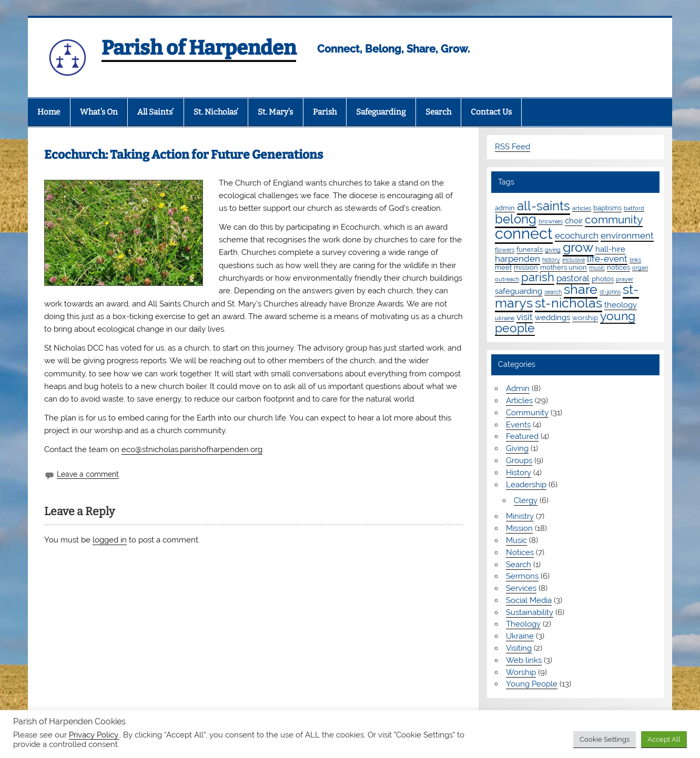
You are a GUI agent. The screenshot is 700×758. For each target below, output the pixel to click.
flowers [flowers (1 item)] (505, 250)
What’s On (99, 112)
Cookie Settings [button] (605, 739)
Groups (519, 460)
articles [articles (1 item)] (582, 208)
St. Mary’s (275, 112)
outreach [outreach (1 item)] (507, 279)
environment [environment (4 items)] (627, 235)
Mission (519, 528)
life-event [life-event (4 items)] (607, 259)
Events (518, 425)
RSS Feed (513, 147)
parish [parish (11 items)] (538, 277)
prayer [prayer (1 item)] (625, 279)
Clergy (526, 500)
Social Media (529, 600)
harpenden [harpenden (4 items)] (518, 259)
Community (527, 413)
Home (49, 112)
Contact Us (491, 112)
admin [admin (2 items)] (505, 208)
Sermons (522, 576)
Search (438, 112)
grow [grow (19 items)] (578, 247)
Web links (524, 660)
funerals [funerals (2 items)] (530, 249)
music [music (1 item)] (597, 268)
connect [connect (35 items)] (524, 233)
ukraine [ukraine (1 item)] (505, 318)
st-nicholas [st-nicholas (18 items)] (569, 303)
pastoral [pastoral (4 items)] (573, 278)
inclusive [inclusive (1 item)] (574, 260)
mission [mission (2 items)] (526, 267)
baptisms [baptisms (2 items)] (607, 208)
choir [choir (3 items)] (574, 221)
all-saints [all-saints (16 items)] (544, 206)
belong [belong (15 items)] (516, 219)
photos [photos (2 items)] (603, 279)
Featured (522, 436)
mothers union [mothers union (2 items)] (564, 267)
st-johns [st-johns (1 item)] (610, 292)
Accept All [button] (664, 739)
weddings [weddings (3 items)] (552, 317)
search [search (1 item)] (553, 292)
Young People (532, 684)
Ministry (520, 516)
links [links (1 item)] (635, 260)
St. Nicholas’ (216, 112)
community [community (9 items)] (614, 219)
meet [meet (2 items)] (503, 267)
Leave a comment (88, 474)
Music (516, 540)
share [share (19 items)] (581, 289)
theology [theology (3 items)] (621, 305)
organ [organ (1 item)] (640, 268)
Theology (523, 624)
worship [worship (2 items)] (585, 317)
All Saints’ (155, 112)
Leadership (526, 485)
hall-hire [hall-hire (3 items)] (610, 249)
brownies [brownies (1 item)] (551, 221)
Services (521, 588)
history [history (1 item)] (551, 260)
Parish (325, 112)
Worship (521, 672)
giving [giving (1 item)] (553, 250)
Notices (520, 552)
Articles (519, 401)
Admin (518, 388)
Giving (517, 448)
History (519, 473)
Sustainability (530, 612)
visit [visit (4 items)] (525, 317)
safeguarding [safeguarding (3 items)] (519, 291)
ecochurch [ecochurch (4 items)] (577, 235)
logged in (110, 540)
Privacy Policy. (94, 735)
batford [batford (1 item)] (634, 208)
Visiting (519, 648)
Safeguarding (381, 112)
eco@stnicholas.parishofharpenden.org (192, 449)
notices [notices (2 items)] (618, 267)
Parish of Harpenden (199, 48)
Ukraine (520, 636)
